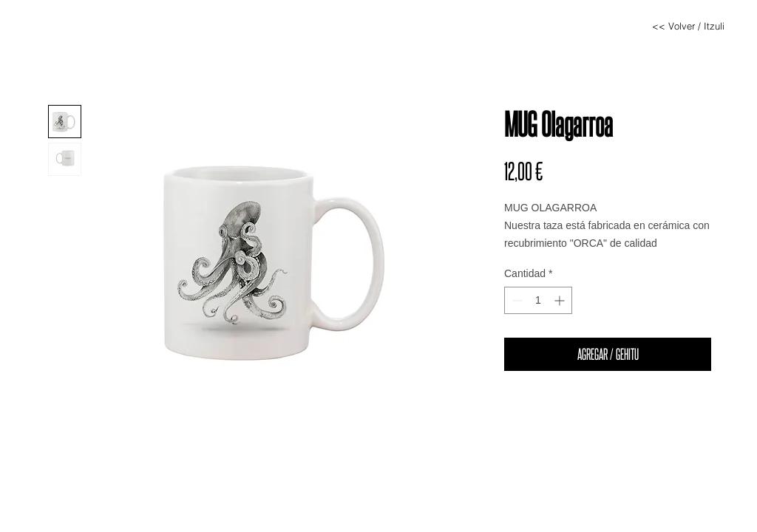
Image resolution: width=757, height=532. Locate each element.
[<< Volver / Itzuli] (688, 26)
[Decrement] (516, 300)
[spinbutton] (538, 300)
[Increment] (561, 300)
